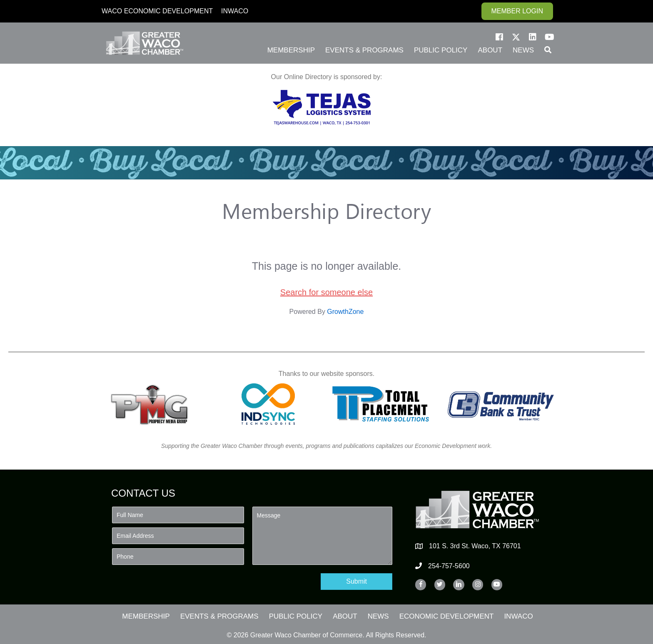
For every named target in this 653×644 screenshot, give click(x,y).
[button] (499, 37)
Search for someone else (326, 292)
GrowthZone (345, 312)
